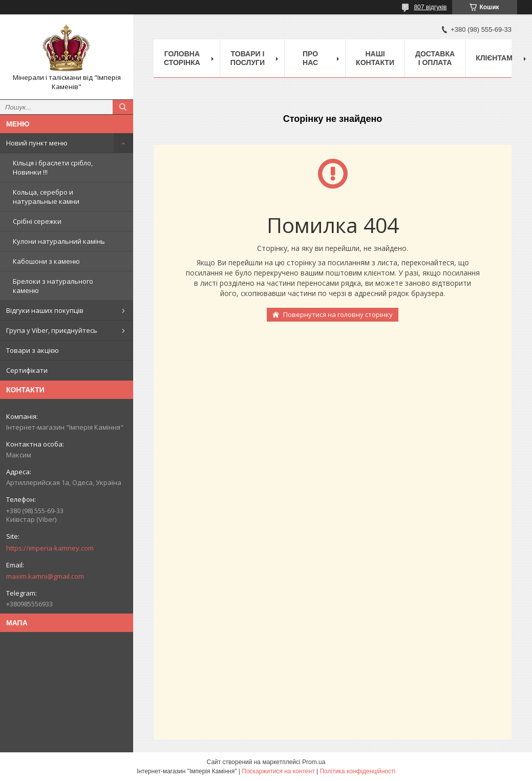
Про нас (310, 58)
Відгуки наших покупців (45, 310)
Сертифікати (27, 370)
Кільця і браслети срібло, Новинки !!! (53, 167)
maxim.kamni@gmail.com (45, 576)
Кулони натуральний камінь (59, 241)
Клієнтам (494, 58)
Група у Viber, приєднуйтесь (52, 330)
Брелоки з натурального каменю (53, 286)
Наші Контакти (375, 58)
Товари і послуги (248, 58)
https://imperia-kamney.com (50, 548)
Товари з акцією (33, 350)
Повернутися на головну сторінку (338, 314)
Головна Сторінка (182, 58)
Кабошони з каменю (46, 261)
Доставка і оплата (435, 58)
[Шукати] (123, 107)
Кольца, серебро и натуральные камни (46, 197)
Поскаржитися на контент (278, 771)
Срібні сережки (37, 221)
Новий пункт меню (37, 143)
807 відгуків (430, 7)
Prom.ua (314, 762)
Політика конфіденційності (357, 771)
